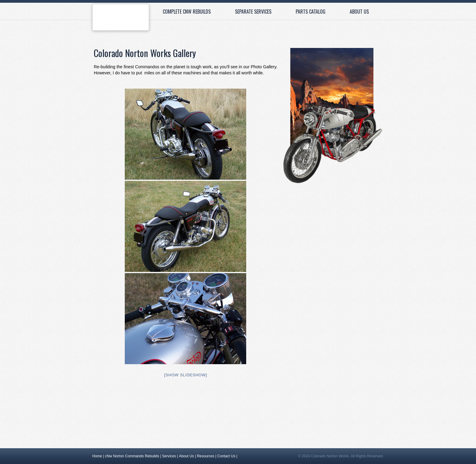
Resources (206, 456)
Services (169, 456)
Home (121, 19)
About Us (359, 12)
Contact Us (226, 456)
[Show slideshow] (186, 375)
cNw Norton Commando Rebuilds (132, 456)
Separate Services (253, 12)
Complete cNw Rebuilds (187, 12)
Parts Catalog (311, 12)
